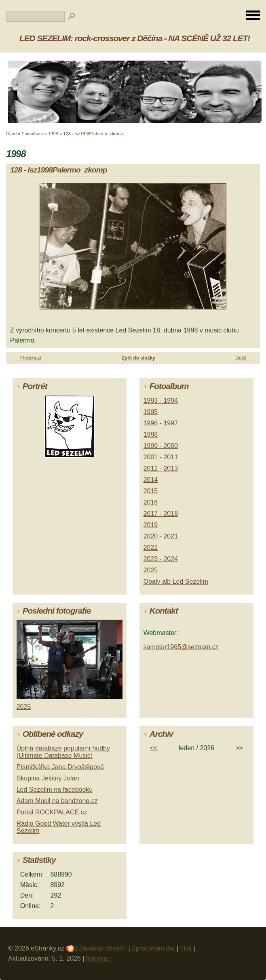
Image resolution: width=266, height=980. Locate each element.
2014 (151, 480)
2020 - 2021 (161, 536)
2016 (151, 502)
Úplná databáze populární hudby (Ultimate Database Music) (63, 752)
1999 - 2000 (161, 446)
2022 (151, 548)
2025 (151, 570)
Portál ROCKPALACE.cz (52, 812)
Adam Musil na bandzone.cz (57, 801)
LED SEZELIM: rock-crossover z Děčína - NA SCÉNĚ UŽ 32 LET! (135, 38)
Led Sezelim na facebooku (55, 790)
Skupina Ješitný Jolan (48, 778)
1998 (53, 134)
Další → (244, 358)
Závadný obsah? (103, 948)
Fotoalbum (33, 134)
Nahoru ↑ (99, 958)
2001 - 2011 (161, 457)
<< (154, 748)
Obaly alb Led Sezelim (176, 581)
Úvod (11, 134)
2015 (151, 491)
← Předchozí (27, 358)
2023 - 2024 (161, 559)
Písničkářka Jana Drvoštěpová (60, 767)
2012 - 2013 (161, 468)
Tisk (186, 948)
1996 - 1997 (161, 423)
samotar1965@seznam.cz (181, 647)
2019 (151, 525)
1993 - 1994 (161, 401)
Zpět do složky (138, 358)
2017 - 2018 (161, 514)
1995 (151, 412)
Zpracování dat (153, 948)
